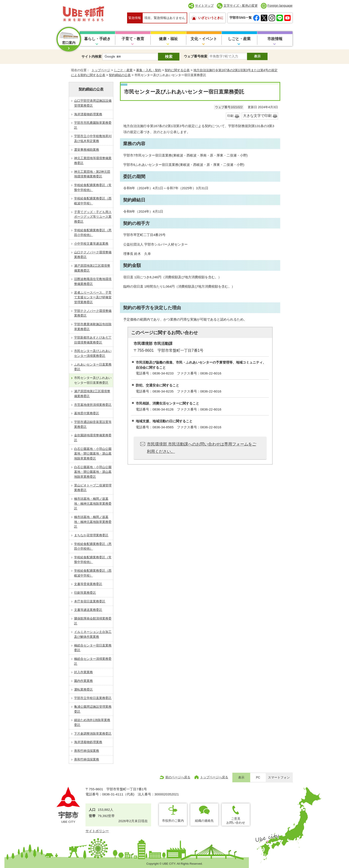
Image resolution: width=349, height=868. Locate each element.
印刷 (230, 116)
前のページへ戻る (178, 777)
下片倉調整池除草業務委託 (93, 734)
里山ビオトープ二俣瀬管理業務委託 (93, 488)
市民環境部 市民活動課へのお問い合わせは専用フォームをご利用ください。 (202, 448)
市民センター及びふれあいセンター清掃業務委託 (93, 353)
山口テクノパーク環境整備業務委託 (93, 255)
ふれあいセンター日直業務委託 (93, 367)
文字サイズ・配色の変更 (241, 6)
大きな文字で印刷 (257, 116)
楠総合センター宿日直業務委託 (93, 648)
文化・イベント (204, 39)
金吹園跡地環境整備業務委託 (93, 438)
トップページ (101, 70)
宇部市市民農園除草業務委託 (93, 125)
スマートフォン (279, 778)
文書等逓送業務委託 (88, 610)
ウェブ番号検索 (196, 56)
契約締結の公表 (120, 75)
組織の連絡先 (204, 821)
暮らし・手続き (97, 39)
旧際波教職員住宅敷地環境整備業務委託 (93, 281)
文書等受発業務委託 (88, 584)
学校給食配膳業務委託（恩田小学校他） (93, 233)
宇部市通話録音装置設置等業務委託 (93, 424)
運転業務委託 (83, 689)
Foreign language (280, 6)
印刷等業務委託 (85, 593)
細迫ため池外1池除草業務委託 (92, 722)
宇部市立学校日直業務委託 (93, 698)
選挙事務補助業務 (87, 150)
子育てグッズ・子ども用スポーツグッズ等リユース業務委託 (93, 217)
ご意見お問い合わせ (236, 820)
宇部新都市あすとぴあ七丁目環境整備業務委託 (93, 340)
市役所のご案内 (173, 821)
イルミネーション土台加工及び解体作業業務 (93, 634)
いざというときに (211, 18)
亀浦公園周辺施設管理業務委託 (93, 709)
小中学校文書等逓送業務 (91, 244)
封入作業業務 (83, 672)
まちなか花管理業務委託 (91, 535)
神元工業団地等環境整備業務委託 (93, 161)
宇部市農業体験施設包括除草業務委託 (93, 327)
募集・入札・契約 (149, 70)
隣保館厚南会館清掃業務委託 (93, 621)
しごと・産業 (239, 39)
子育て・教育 (133, 39)
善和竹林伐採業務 (87, 751)
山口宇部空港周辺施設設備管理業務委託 (93, 103)
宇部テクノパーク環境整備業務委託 (93, 313)
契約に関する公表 (177, 70)
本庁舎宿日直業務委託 (90, 601)
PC (258, 778)
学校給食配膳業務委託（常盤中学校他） (93, 187)
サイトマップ (204, 6)
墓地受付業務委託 (87, 413)
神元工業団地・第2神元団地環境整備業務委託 (92, 174)
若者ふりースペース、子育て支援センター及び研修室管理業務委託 (93, 297)
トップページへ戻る (214, 777)
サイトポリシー (97, 831)
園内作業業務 (83, 681)
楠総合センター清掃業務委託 (93, 661)
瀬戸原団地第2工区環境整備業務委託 (92, 268)
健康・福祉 (168, 39)
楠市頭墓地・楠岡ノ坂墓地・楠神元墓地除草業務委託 (93, 503)
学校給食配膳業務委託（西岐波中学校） (93, 201)
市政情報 (275, 39)
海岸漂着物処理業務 (88, 114)
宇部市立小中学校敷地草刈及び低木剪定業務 (93, 138)
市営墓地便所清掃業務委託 (93, 405)
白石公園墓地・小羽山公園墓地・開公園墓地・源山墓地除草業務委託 (93, 454)
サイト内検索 (91, 56)
